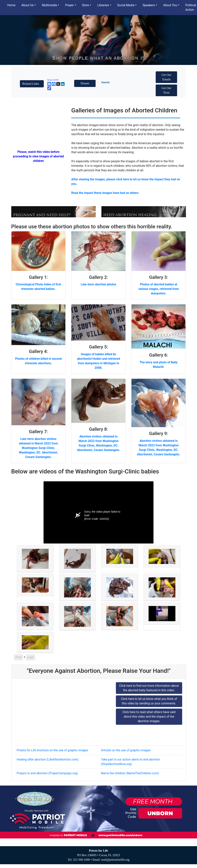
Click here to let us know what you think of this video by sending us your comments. (149, 701)
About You (170, 5)
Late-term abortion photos (98, 284)
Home (11, 5)
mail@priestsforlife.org (115, 860)
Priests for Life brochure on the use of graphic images (52, 750)
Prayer (69, 5)
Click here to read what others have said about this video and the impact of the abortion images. (149, 717)
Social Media (126, 5)
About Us (28, 5)
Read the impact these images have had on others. (105, 193)
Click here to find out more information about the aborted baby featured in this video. (149, 688)
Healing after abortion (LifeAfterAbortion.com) (48, 759)
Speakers (149, 5)
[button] (32, 84)
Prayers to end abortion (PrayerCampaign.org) (47, 773)
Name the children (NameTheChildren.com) (130, 773)
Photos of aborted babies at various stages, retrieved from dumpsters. (159, 289)
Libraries (103, 5)
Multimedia (49, 5)
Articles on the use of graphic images (126, 750)
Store (86, 5)
